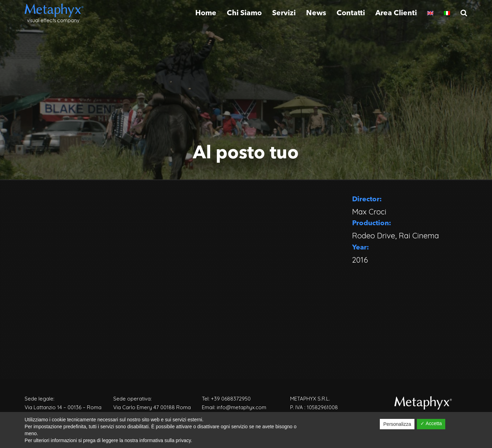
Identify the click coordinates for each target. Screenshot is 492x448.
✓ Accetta (431, 423)
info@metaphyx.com (241, 407)
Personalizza (397, 424)
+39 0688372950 (231, 399)
